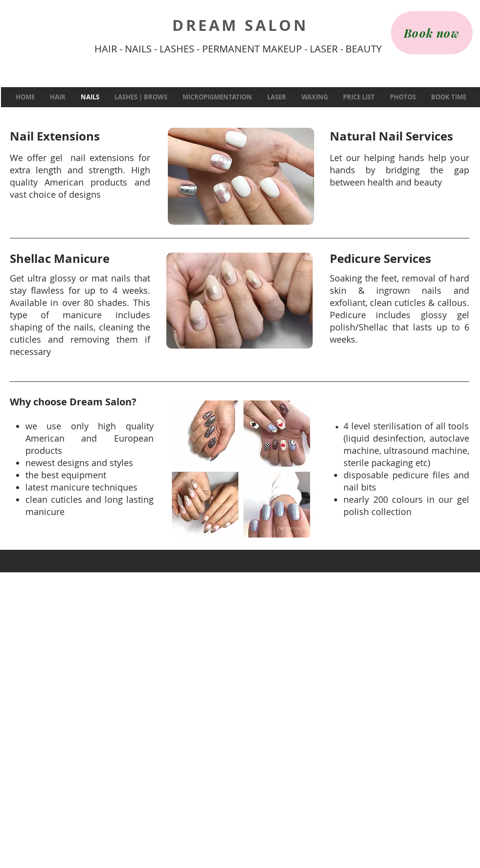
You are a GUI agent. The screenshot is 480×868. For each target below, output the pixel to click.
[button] (57, 97)
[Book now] (432, 33)
